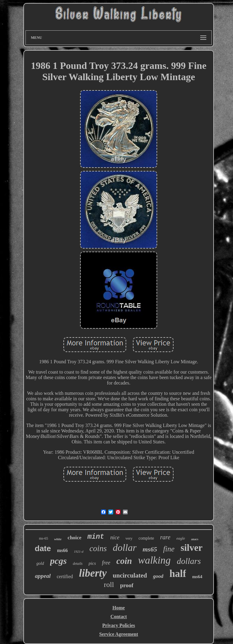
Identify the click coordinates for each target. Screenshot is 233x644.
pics (92, 563)
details (78, 564)
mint (96, 537)
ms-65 (43, 538)
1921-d (79, 551)
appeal (43, 576)
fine (169, 549)
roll (109, 585)
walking (154, 560)
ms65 (150, 549)
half (178, 574)
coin (124, 561)
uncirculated (130, 575)
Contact (119, 617)
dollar (125, 547)
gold (40, 563)
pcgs (58, 561)
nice (115, 537)
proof (127, 585)
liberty (93, 573)
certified (65, 576)
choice (74, 538)
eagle (181, 538)
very (129, 538)
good (158, 576)
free (106, 563)
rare (165, 537)
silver (191, 548)
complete (146, 538)
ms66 (62, 550)
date (43, 548)
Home (119, 608)
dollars (189, 561)
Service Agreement (119, 634)
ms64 (197, 577)
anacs (195, 539)
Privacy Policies (119, 625)
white (58, 539)
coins (98, 548)
